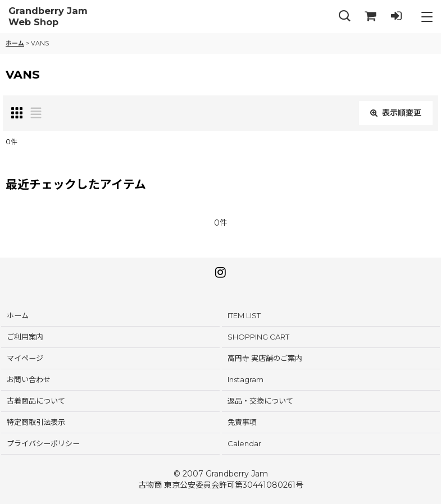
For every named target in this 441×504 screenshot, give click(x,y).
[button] (344, 17)
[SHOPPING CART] (370, 17)
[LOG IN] (396, 17)
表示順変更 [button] (396, 113)
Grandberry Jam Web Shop (48, 17)
